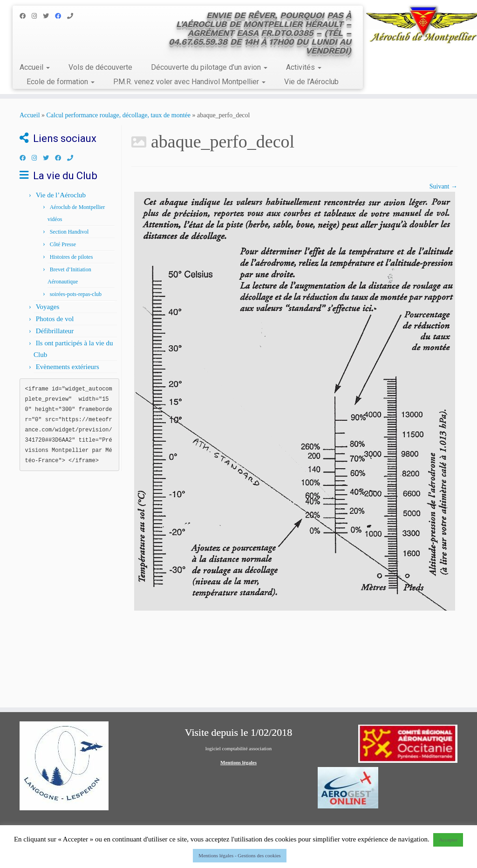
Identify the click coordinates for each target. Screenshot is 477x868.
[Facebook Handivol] (61, 16)
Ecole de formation (61, 82)
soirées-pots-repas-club (76, 294)
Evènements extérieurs (68, 367)
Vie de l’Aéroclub (311, 82)
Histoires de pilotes (72, 257)
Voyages (48, 307)
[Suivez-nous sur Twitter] (49, 16)
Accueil (35, 67)
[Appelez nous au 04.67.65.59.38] (73, 16)
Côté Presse (63, 244)
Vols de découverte (100, 67)
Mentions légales (238, 762)
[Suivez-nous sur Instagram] (37, 16)
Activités (304, 67)
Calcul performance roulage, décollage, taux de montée (119, 115)
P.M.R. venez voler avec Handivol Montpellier (189, 82)
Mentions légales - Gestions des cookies (239, 855)
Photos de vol (55, 319)
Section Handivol (69, 232)
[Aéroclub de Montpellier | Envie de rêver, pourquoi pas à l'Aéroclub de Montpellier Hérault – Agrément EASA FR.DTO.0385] (421, 25)
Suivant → (443, 186)
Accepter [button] (448, 840)
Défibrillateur (55, 331)
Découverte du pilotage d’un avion (209, 67)
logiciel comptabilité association (238, 748)
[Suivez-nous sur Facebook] (26, 16)
